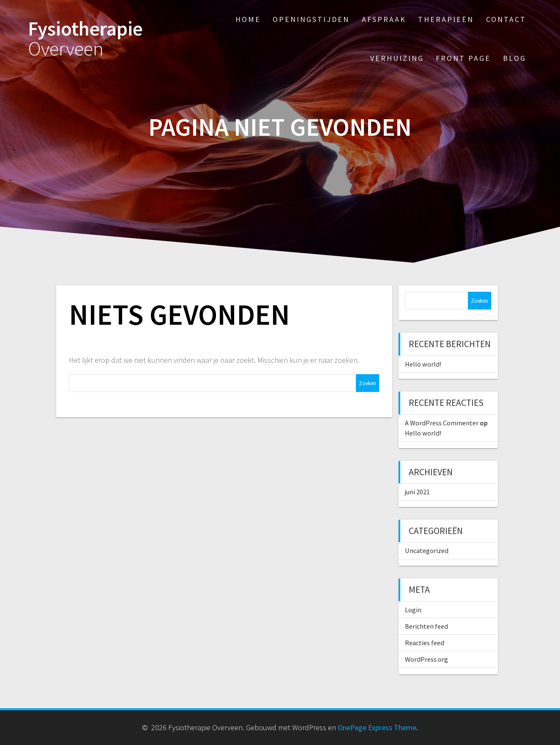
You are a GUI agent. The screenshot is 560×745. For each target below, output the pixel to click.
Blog (515, 58)
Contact (506, 19)
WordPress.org (426, 659)
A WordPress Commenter (442, 423)
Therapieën (446, 19)
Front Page (463, 58)
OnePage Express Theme (377, 727)
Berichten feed (426, 626)
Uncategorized (427, 551)
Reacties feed (425, 643)
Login (413, 610)
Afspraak (384, 19)
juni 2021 (417, 492)
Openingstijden (311, 19)
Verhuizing (397, 58)
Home (248, 19)
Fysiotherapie (85, 39)
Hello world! (423, 364)
